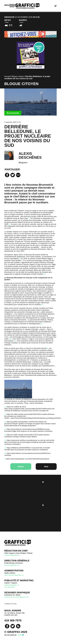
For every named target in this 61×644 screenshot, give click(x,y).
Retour (21, 467)
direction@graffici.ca (12, 565)
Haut (46, 467)
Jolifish (20, 635)
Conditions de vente (10, 604)
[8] (48, 348)
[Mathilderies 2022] (31, 55)
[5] (42, 324)
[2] (9, 224)
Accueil (7, 76)
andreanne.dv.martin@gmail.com (17, 597)
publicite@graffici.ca (12, 585)
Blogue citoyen (18, 76)
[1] (29, 218)
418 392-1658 (9, 587)
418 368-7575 (13, 620)
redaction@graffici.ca (12, 555)
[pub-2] (30, 34)
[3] (45, 274)
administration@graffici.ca (14, 575)
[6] (11, 339)
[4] (42, 305)
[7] (16, 341)
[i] (20, 259)
